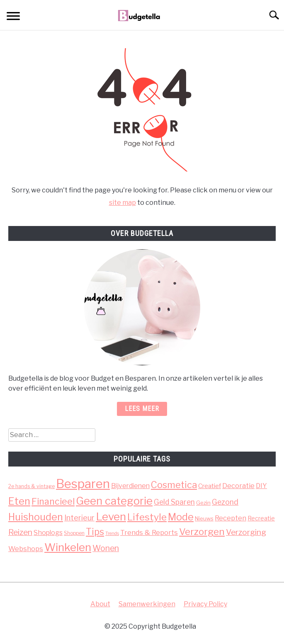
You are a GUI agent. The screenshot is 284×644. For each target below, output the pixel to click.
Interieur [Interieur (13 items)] (79, 518)
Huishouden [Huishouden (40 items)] (36, 517)
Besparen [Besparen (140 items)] (83, 484)
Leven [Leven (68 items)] (111, 516)
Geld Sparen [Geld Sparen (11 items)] (174, 502)
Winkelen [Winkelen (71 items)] (68, 547)
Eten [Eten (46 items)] (19, 501)
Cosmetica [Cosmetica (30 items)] (174, 485)
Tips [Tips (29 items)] (95, 532)
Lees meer (142, 409)
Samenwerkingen (147, 604)
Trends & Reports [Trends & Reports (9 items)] (149, 532)
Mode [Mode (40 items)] (181, 517)
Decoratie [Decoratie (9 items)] (238, 486)
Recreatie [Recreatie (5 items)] (261, 518)
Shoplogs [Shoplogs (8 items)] (48, 533)
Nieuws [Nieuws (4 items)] (204, 518)
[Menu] (13, 17)
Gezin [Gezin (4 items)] (203, 503)
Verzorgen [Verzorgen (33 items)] (202, 532)
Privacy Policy (205, 604)
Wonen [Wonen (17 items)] (106, 548)
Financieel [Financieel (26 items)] (53, 501)
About (100, 604)
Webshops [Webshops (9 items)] (26, 549)
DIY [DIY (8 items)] (261, 486)
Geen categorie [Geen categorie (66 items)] (114, 501)
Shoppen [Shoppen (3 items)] (74, 533)
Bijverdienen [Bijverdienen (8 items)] (130, 486)
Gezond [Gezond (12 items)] (225, 502)
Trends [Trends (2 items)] (112, 533)
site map (123, 203)
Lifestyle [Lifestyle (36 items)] (147, 517)
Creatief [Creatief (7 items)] (210, 486)
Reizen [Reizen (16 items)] (20, 532)
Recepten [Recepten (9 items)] (231, 518)
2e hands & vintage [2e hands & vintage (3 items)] (32, 486)
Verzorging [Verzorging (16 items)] (246, 532)
